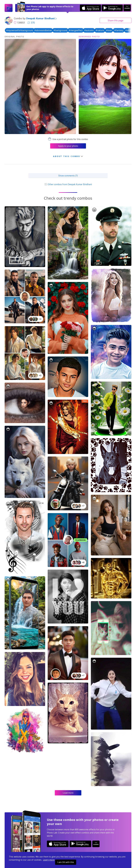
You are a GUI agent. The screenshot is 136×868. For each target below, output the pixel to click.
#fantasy (119, 30)
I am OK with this (66, 862)
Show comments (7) (68, 176)
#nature (100, 30)
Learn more (49, 860)
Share (116, 20)
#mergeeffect (76, 30)
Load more (68, 793)
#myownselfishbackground (20, 30)
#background (60, 30)
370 (31, 23)
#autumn (89, 30)
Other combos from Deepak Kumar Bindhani (68, 184)
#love (109, 30)
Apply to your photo (68, 146)
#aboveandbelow (43, 30)
